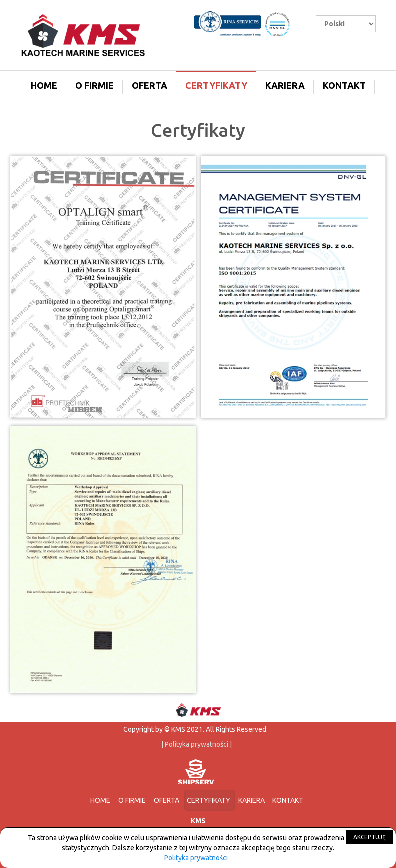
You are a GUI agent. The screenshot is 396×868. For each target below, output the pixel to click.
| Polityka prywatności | (196, 744)
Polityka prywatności (196, 858)
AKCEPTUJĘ (370, 837)
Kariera (285, 85)
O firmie (94, 85)
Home (44, 85)
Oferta (149, 85)
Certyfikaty (216, 85)
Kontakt (344, 85)
